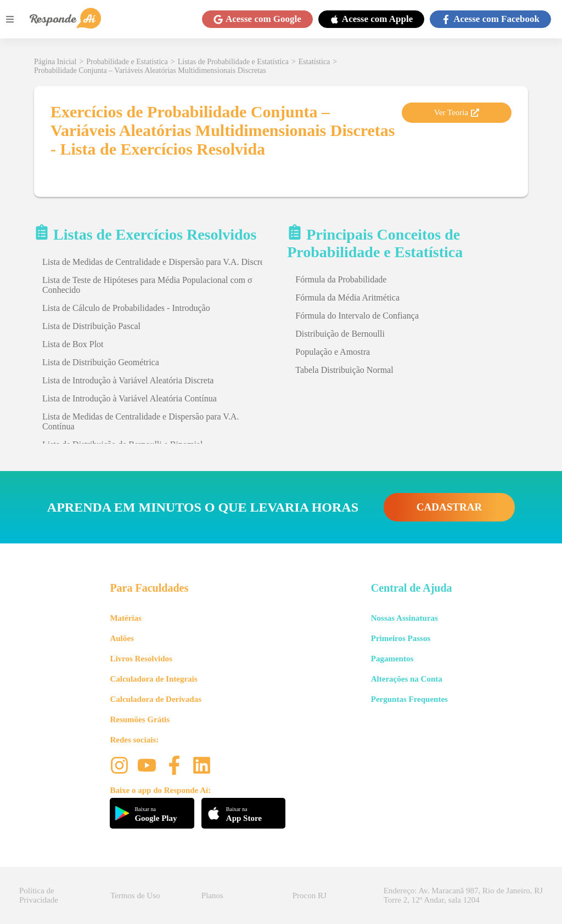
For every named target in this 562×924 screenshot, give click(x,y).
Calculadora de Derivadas (156, 699)
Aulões (122, 638)
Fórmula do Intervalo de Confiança (357, 316)
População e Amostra (333, 352)
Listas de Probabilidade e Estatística (233, 62)
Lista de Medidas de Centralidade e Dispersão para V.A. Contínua (140, 421)
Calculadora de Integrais (153, 679)
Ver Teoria (457, 112)
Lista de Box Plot (73, 344)
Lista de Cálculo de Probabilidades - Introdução (126, 308)
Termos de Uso (135, 895)
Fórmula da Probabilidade (341, 279)
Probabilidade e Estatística (127, 62)
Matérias (125, 618)
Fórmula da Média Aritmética (347, 297)
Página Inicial (55, 62)
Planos (212, 895)
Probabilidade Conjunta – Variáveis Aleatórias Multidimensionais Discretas (150, 70)
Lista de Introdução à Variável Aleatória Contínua (130, 398)
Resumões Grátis (140, 719)
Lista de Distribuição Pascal (91, 326)
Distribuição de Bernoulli (340, 334)
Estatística (314, 62)
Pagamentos (392, 659)
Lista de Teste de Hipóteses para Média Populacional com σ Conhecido (147, 285)
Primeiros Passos (401, 638)
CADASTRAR (449, 507)
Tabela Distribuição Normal (344, 370)
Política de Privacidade (39, 895)
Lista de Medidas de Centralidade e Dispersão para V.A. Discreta (156, 262)
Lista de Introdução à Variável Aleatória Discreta (128, 380)
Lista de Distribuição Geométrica (101, 362)
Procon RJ (310, 895)
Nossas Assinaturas (404, 618)
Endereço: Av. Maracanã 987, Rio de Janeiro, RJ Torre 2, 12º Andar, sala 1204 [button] (463, 895)
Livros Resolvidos (141, 659)
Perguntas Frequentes (409, 699)
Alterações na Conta (407, 679)
